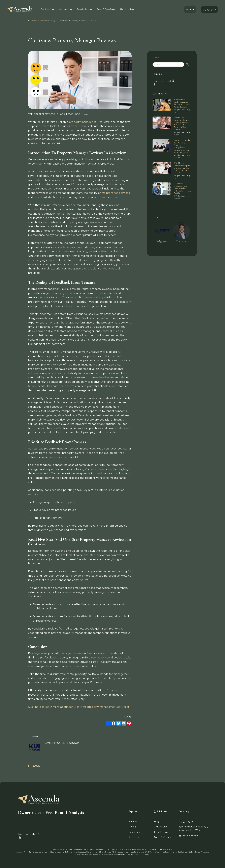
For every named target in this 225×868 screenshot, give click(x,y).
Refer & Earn (106, 9)
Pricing (132, 827)
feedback (115, 269)
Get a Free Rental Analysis (77, 823)
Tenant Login (161, 832)
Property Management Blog (42, 21)
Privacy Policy (166, 849)
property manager (81, 122)
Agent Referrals (162, 837)
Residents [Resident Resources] (84, 9)
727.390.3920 (209, 9)
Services (133, 822)
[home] (20, 9)
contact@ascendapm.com (114, 855)
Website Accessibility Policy (138, 855)
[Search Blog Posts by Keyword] (168, 64)
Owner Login (161, 827)
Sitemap (153, 849)
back (34, 766)
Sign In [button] (190, 9)
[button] (154, 80)
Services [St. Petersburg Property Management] (47, 9)
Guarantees (135, 832)
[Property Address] (40, 823)
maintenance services (116, 193)
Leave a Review (189, 835)
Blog (156, 822)
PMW (144, 849)
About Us (127, 9)
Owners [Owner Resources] (66, 9)
